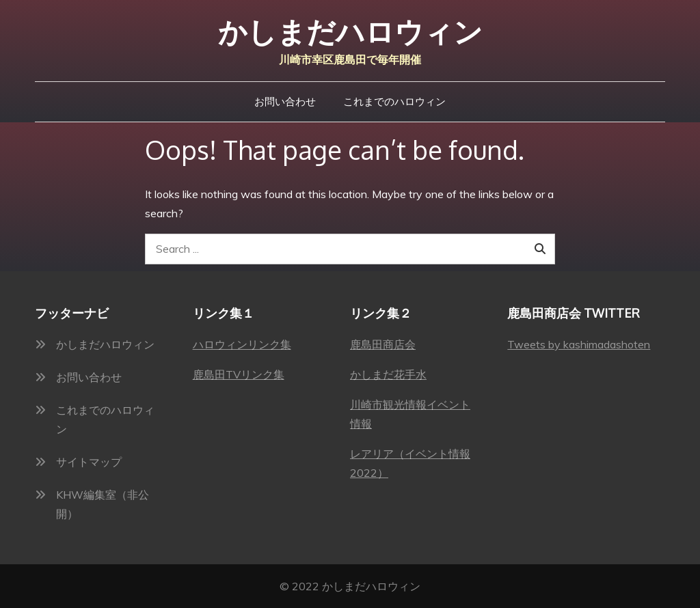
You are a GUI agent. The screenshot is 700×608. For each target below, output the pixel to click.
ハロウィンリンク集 (242, 344)
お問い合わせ (285, 101)
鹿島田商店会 (383, 344)
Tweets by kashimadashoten (579, 344)
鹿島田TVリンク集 (239, 374)
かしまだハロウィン (350, 32)
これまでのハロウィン (394, 101)
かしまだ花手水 (388, 374)
